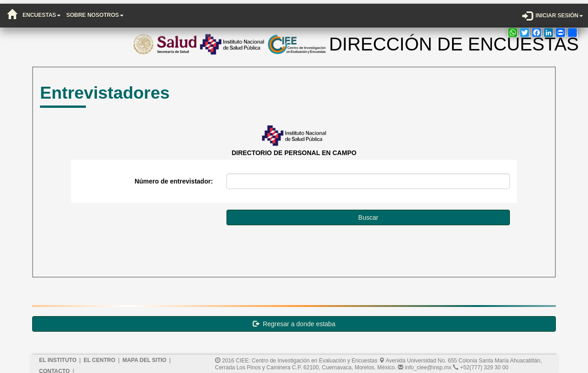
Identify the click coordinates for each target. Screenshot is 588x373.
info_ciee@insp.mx (425, 364)
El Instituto (58, 356)
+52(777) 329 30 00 (481, 364)
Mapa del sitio (144, 356)
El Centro (99, 356)
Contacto (54, 367)
